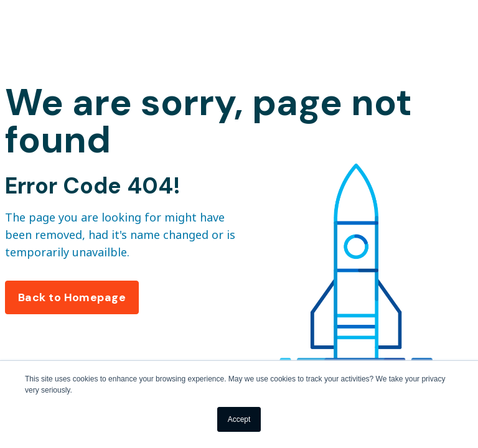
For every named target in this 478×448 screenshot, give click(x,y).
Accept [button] (239, 419)
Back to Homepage (72, 297)
